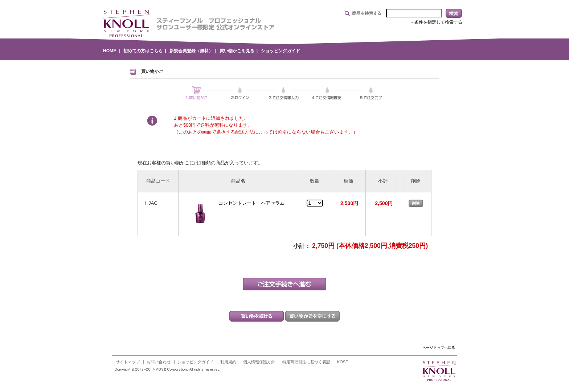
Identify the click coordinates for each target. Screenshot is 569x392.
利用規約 (228, 362)
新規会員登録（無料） (191, 51)
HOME (110, 51)
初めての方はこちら (143, 51)
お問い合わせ (159, 362)
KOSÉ (343, 362)
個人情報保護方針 (259, 362)
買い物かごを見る (237, 51)
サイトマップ (128, 362)
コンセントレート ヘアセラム (251, 203)
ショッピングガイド (281, 51)
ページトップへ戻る (439, 348)
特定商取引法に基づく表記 (306, 362)
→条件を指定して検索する (436, 22)
